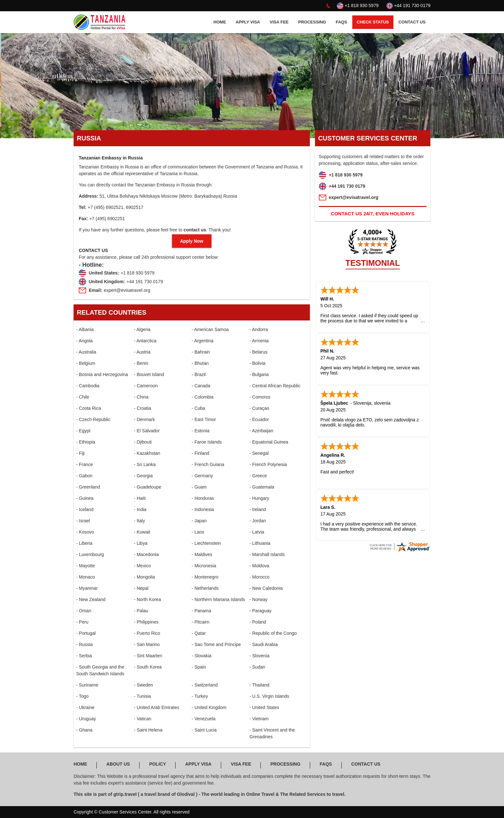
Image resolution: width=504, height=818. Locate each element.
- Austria (142, 352)
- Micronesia (204, 566)
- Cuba (198, 408)
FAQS (341, 22)
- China (141, 397)
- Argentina (203, 341)
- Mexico (143, 566)
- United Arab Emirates (157, 707)
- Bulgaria (259, 374)
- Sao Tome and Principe (216, 644)
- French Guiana (208, 464)
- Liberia (84, 543)
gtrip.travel (125, 794)
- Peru (82, 622)
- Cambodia (88, 386)
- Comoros (260, 397)
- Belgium (86, 363)
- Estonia (200, 431)
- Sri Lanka (145, 464)
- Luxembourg (90, 554)
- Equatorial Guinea (269, 442)
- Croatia (143, 408)
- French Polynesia (268, 464)
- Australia (86, 352)
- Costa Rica (89, 408)
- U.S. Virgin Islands (269, 696)
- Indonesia (203, 509)
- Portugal (86, 633)
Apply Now (192, 241)
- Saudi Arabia (264, 644)
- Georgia (143, 476)
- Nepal (141, 588)
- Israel (83, 521)
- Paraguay (260, 611)
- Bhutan (200, 363)
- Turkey (200, 696)
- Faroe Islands (207, 442)
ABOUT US (118, 764)
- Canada (201, 386)
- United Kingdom (209, 707)
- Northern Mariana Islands (218, 599)
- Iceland (85, 509)
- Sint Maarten (148, 656)
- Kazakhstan (147, 453)
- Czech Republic (93, 419)
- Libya (141, 543)
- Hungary (259, 498)
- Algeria (142, 329)
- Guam (199, 487)
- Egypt (83, 431)
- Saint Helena (148, 730)
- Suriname (87, 685)
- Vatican (143, 719)
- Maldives (202, 554)
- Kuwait (142, 532)
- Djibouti (143, 442)
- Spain (199, 667)
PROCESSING (312, 22)
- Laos (198, 532)
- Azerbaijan (261, 431)
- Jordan (258, 521)
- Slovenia (259, 656)
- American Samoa (210, 329)
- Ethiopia (86, 442)
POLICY (157, 764)
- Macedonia (146, 554)
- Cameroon (146, 386)
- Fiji (80, 453)
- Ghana (84, 730)
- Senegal (259, 453)
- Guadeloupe (148, 487)
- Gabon (84, 476)
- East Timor (204, 419)
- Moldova (259, 566)
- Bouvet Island (149, 374)
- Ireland (258, 509)
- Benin (141, 363)
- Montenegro (205, 577)
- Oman (84, 611)
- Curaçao (259, 408)
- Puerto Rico (147, 633)
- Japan (199, 521)
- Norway (258, 599)
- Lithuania (260, 543)
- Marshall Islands (267, 554)
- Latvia (257, 532)
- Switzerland (205, 685)
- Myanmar (87, 588)
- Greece (258, 476)
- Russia (84, 644)
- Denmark (144, 419)
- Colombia (203, 397)
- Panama (201, 611)
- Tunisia (143, 696)
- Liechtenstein (206, 543)
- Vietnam (259, 719)
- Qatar (199, 633)
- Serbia (84, 656)
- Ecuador (259, 419)
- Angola (84, 341)
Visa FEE (279, 22)
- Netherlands (205, 588)
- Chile (83, 397)
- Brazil (199, 374)
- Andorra (259, 329)
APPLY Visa (248, 22)
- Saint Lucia (204, 730)
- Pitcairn (200, 622)
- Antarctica (145, 341)
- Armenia (259, 341)
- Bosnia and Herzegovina (102, 374)
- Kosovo (85, 532)
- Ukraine (85, 707)
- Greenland (88, 487)
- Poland (258, 622)
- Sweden (144, 685)
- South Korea (148, 667)
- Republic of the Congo (273, 633)
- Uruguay (86, 719)
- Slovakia (201, 656)
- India (140, 509)
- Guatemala (262, 487)
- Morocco (259, 577)
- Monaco (85, 577)
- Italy (139, 521)
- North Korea (148, 599)
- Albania (85, 329)
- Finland (200, 453)
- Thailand (259, 685)
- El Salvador (147, 431)
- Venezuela (203, 719)
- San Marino (147, 644)
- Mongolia (144, 577)
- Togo (82, 696)
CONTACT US (412, 22)
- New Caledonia (266, 588)
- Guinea (85, 498)
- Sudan (257, 667)
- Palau (141, 611)
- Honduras (203, 498)
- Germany (202, 476)
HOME (220, 22)
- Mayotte (85, 566)
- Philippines (146, 622)
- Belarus (258, 352)
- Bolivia (257, 363)
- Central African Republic (275, 386)
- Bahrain (201, 352)
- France (85, 464)
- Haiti (140, 498)
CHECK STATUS (373, 22)
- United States (264, 707)
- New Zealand (91, 599)
